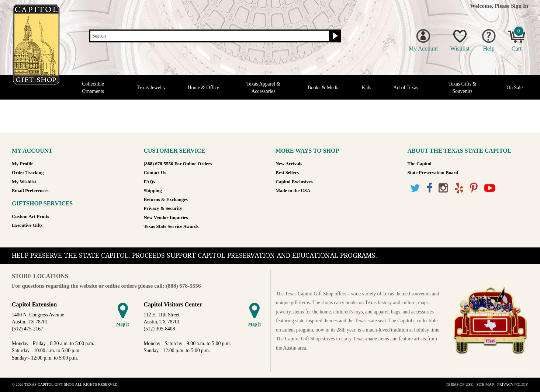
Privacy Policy (513, 384)
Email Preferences (30, 191)
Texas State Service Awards (171, 226)
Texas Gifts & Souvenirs (463, 87)
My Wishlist (24, 182)
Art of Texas (406, 88)
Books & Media (324, 88)
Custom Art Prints (30, 216)
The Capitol (420, 164)
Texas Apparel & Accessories (263, 87)
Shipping (153, 191)
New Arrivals (289, 164)
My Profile (22, 164)
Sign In (520, 6)
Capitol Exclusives (294, 182)
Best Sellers (287, 173)
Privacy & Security (163, 208)
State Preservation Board (433, 173)
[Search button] (334, 36)
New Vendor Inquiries (166, 218)
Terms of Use (459, 384)
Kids (367, 88)
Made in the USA (293, 191)
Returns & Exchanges (166, 200)
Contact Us (155, 173)
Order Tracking (28, 173)
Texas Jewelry (151, 88)
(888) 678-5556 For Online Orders (178, 164)
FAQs (150, 182)
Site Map (485, 384)
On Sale (515, 88)
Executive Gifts (27, 225)
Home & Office (203, 88)
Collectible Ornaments (93, 87)
